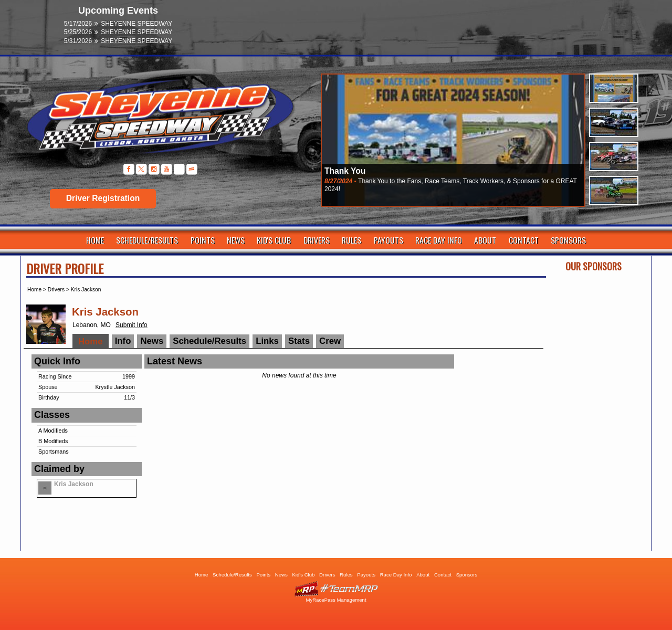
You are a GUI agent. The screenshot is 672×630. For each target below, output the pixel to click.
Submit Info (132, 325)
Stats (299, 341)
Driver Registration (103, 198)
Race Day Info (439, 240)
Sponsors (568, 240)
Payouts (388, 240)
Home (95, 240)
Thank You (345, 171)
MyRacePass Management (336, 600)
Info (123, 341)
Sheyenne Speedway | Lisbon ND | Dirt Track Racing (155, 120)
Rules (351, 240)
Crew (330, 341)
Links (267, 341)
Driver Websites (336, 589)
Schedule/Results (147, 240)
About (485, 240)
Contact (524, 240)
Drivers (317, 240)
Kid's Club (274, 240)
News (236, 240)
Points (203, 240)
